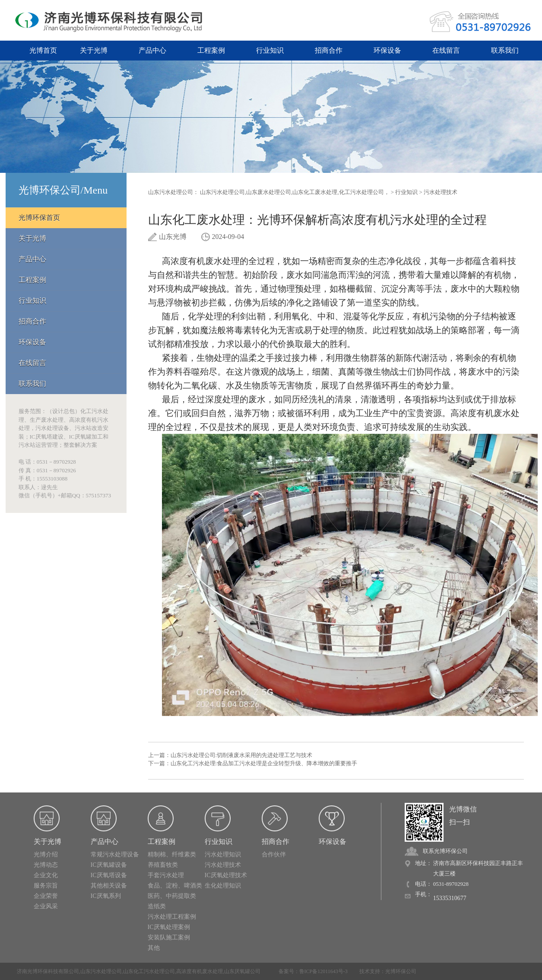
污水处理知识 (223, 854)
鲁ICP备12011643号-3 (323, 971)
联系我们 (505, 50)
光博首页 (43, 50)
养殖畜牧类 (163, 865)
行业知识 (270, 50)
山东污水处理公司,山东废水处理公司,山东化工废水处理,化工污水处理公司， (295, 192)
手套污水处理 (166, 875)
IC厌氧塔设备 (109, 875)
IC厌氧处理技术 (226, 875)
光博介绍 (46, 854)
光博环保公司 (401, 971)
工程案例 (211, 50)
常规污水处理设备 (115, 854)
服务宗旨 (46, 886)
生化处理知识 (223, 886)
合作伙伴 (274, 854)
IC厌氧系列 (106, 896)
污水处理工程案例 (172, 917)
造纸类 (157, 906)
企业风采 (46, 906)
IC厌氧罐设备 (109, 865)
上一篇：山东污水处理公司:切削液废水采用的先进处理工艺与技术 (230, 755)
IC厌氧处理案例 (169, 927)
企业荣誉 (46, 896)
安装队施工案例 (169, 937)
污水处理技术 (441, 192)
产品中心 (152, 50)
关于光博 (94, 50)
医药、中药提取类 (172, 896)
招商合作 (329, 50)
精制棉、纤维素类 (172, 854)
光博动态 (46, 865)
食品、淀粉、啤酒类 (175, 886)
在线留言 (446, 50)
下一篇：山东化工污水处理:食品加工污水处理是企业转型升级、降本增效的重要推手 (253, 763)
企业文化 (46, 875)
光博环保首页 (39, 218)
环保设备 (387, 50)
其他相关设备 (109, 886)
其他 (154, 948)
